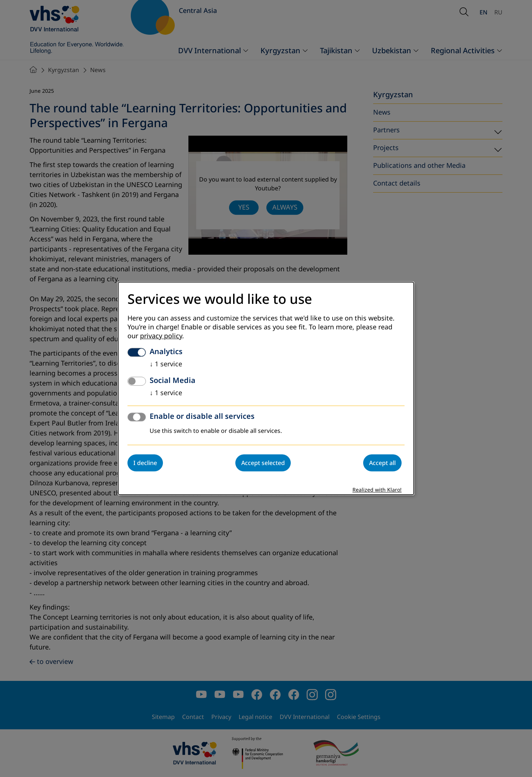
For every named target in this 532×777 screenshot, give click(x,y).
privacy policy (161, 336)
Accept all (382, 463)
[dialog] (266, 388)
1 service (166, 364)
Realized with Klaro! (377, 490)
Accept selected (263, 463)
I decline (145, 463)
